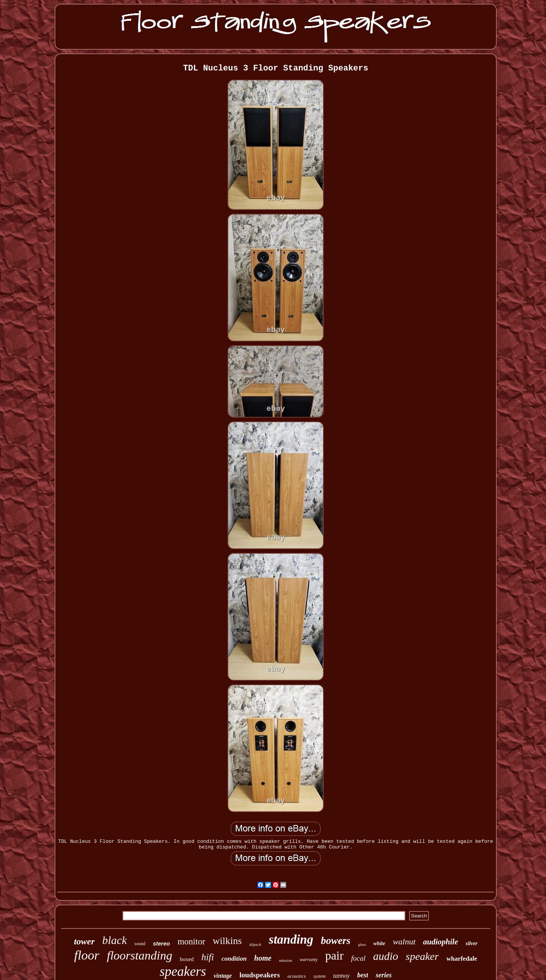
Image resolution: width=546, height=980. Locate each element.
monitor (191, 942)
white (379, 943)
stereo (161, 943)
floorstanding (140, 955)
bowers (336, 941)
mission (286, 960)
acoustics (297, 976)
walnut (404, 942)
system (319, 976)
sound (140, 944)
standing (291, 939)
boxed (187, 959)
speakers (183, 971)
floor (87, 955)
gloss (362, 945)
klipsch (255, 944)
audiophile (441, 942)
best (363, 975)
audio (386, 956)
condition (234, 959)
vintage (223, 976)
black (115, 940)
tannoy (341, 976)
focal (358, 958)
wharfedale (462, 959)
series (384, 975)
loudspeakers (260, 975)
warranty (309, 959)
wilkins (227, 941)
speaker (422, 956)
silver (471, 943)
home (263, 958)
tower (84, 941)
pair (334, 956)
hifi (208, 957)
